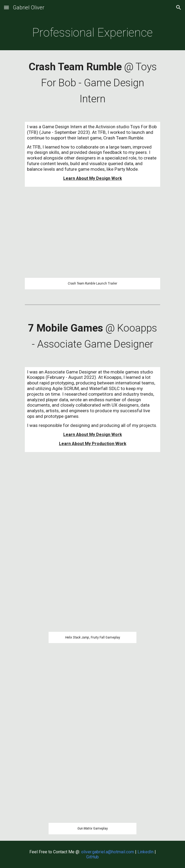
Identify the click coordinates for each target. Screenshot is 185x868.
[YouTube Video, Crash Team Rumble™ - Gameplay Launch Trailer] (92, 239)
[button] (6, 7)
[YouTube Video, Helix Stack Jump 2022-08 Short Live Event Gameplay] (92, 548)
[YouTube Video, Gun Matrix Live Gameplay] (92, 739)
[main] (92, 33)
